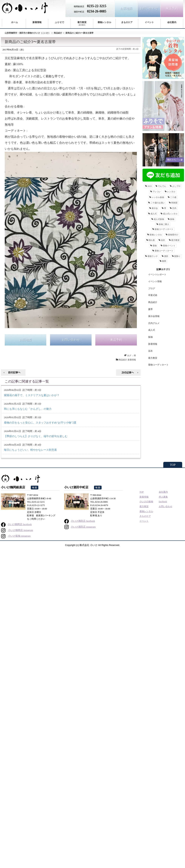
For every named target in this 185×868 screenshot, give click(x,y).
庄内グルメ (154, 323)
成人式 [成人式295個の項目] (154, 214)
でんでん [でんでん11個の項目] (162, 186)
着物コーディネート (158, 365)
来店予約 (172, 8)
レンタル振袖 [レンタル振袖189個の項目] (158, 197)
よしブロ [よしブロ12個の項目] (176, 186)
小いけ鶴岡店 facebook (16, 524)
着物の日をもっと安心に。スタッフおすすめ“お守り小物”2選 (40, 423)
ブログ (152, 288)
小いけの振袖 (146, 502)
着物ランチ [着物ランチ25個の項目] (153, 256)
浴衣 (150, 351)
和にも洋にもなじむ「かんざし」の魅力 (28, 409)
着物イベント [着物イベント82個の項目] (169, 246)
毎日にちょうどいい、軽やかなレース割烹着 (30, 450)
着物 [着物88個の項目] (155, 246)
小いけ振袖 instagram (16, 536)
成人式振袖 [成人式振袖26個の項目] (159, 219)
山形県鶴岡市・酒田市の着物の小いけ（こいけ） (28, 33)
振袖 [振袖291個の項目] (172, 219)
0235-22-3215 (97, 6)
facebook (163, 502)
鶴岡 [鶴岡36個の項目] (164, 261)
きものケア (127, 22)
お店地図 (126, 8)
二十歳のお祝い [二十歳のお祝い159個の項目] (158, 203)
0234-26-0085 (97, 11)
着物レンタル (104, 22)
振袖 (150, 337)
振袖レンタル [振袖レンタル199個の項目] (156, 235)
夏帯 (150, 309)
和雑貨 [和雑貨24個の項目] (174, 203)
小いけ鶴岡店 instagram (17, 530)
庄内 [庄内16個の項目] (174, 208)
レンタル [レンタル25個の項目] (171, 192)
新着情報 (37, 22)
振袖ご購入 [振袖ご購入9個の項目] (164, 224)
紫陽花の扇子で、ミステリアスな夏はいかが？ (32, 395)
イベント (149, 22)
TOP (173, 465)
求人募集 (163, 497)
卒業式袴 (153, 295)
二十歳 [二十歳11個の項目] (173, 197)
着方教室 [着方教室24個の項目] (175, 240)
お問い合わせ (149, 8)
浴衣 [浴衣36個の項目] (163, 240)
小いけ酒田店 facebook (80, 521)
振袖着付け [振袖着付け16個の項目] (173, 235)
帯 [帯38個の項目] (165, 208)
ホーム (15, 22)
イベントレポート (157, 274)
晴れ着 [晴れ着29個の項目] (152, 240)
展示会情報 (154, 316)
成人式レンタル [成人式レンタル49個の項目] (170, 214)
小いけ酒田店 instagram (80, 527)
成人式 (152, 330)
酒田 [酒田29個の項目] (166, 256)
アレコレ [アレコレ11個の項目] (157, 192)
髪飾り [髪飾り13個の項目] (177, 256)
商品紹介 (58, 33)
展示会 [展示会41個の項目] (155, 208)
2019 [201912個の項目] (150, 186)
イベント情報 (155, 281)
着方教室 (82, 24)
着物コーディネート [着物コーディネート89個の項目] (164, 251)
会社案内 (172, 22)
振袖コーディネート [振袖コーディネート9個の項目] (164, 229)
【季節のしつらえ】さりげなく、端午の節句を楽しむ (36, 436)
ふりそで (59, 22)
